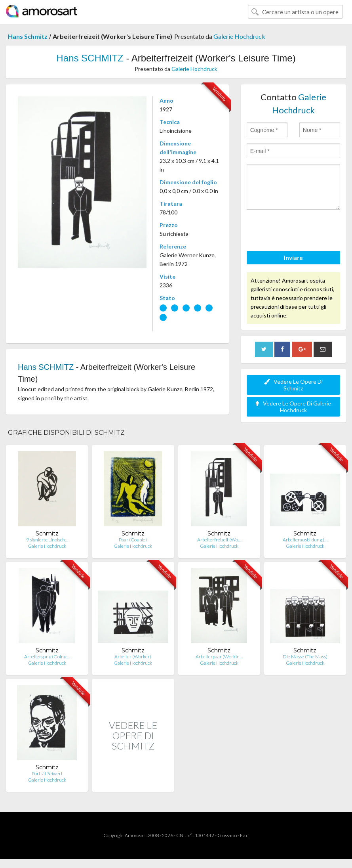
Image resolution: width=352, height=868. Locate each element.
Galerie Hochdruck (239, 36)
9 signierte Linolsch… (47, 540)
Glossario (227, 835)
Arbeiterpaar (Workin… (219, 657)
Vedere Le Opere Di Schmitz (293, 385)
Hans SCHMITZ (90, 58)
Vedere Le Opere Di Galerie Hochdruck (293, 407)
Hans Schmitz (28, 36)
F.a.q (244, 835)
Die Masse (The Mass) (305, 657)
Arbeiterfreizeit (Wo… (219, 540)
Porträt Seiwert (47, 773)
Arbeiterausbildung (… (305, 540)
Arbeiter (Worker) (133, 657)
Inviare (293, 258)
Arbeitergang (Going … (47, 657)
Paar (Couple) (133, 540)
